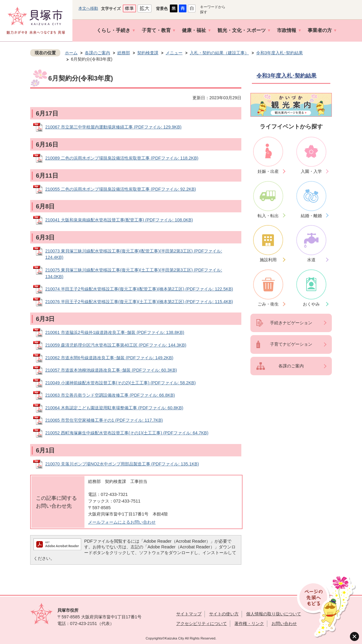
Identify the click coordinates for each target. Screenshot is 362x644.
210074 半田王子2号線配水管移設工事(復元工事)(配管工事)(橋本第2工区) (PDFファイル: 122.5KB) (139, 289)
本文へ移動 (88, 8)
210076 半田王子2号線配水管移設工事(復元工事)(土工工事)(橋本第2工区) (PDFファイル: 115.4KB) (139, 302)
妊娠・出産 (268, 171)
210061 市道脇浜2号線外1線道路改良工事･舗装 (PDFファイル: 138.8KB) (115, 332)
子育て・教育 (156, 30)
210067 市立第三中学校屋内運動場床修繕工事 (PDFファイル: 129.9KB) (113, 127)
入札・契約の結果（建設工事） (219, 53)
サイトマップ (189, 614)
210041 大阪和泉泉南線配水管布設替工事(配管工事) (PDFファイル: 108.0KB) (119, 220)
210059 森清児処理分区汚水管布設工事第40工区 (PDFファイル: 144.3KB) (116, 345)
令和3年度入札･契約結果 (279, 53)
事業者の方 (320, 30)
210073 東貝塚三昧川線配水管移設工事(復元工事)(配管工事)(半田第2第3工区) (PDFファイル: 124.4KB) (134, 254)
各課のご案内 (97, 53)
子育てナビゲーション (291, 344)
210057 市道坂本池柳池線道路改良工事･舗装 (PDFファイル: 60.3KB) (111, 370)
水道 (311, 260)
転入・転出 (268, 216)
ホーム (71, 53)
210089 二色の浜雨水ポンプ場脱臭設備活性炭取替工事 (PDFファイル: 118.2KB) (122, 158)
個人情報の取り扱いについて (274, 614)
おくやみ (311, 304)
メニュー (174, 53)
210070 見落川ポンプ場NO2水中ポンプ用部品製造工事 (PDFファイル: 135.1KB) (122, 464)
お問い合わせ (284, 623)
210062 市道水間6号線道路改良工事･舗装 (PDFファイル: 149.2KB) (109, 358)
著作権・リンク (249, 623)
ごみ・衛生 (268, 304)
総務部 (124, 53)
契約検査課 (148, 53)
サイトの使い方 (224, 614)
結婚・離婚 (311, 216)
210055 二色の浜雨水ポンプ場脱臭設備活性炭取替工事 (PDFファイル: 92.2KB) (121, 189)
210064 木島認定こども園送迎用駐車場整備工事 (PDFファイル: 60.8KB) (114, 408)
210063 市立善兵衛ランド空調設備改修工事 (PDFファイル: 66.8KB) (110, 395)
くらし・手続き (113, 30)
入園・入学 (311, 171)
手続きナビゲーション (291, 323)
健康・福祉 (194, 30)
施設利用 (268, 260)
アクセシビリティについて (202, 623)
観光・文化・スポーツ (242, 30)
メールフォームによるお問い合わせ (122, 522)
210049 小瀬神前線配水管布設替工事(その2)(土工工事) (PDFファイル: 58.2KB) (121, 383)
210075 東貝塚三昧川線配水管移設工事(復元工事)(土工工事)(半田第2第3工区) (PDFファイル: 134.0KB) (134, 273)
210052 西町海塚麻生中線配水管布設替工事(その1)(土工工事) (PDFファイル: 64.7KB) (127, 433)
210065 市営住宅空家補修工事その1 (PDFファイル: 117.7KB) (104, 420)
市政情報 (287, 30)
